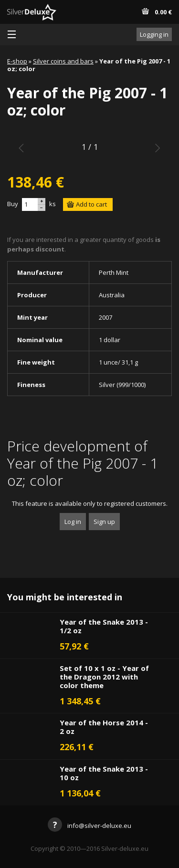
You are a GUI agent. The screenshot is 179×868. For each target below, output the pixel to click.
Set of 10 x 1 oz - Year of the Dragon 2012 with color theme (104, 677)
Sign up (104, 522)
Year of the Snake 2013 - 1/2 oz (104, 626)
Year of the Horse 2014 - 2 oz (104, 727)
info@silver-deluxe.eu (89, 826)
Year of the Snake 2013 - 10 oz (104, 773)
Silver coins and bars (63, 61)
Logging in (154, 34)
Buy (13, 204)
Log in (73, 522)
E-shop (17, 61)
